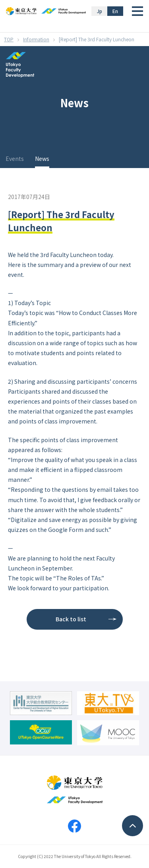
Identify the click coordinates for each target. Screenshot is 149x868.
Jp (100, 11)
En (115, 11)
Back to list (71, 619)
